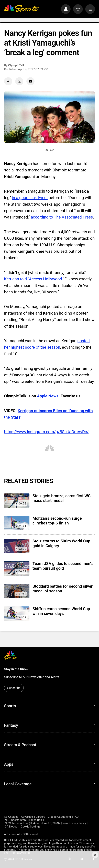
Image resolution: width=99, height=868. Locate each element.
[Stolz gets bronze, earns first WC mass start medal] (17, 501)
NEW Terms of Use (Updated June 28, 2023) (32, 823)
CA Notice (11, 827)
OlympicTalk (16, 65)
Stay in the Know (16, 669)
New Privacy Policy (74, 823)
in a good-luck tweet (30, 198)
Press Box (36, 820)
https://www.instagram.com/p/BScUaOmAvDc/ (46, 432)
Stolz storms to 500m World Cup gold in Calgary (61, 543)
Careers (40, 817)
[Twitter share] (19, 81)
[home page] (21, 9)
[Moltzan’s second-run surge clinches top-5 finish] (17, 523)
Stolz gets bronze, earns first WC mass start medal (62, 498)
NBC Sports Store (16, 820)
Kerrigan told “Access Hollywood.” (34, 279)
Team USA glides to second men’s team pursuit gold (63, 566)
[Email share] (30, 81)
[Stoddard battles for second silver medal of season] (17, 591)
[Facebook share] (8, 81)
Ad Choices (11, 817)
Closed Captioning (59, 817)
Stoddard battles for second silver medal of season (63, 589)
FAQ (76, 817)
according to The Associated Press (62, 217)
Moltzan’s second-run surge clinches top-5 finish (57, 521)
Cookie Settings (31, 827)
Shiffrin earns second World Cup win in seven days (61, 611)
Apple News (48, 396)
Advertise (27, 817)
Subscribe (14, 688)
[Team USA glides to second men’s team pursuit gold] (17, 568)
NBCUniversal (29, 834)
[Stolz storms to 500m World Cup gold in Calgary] (17, 546)
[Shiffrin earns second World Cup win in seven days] (17, 614)
